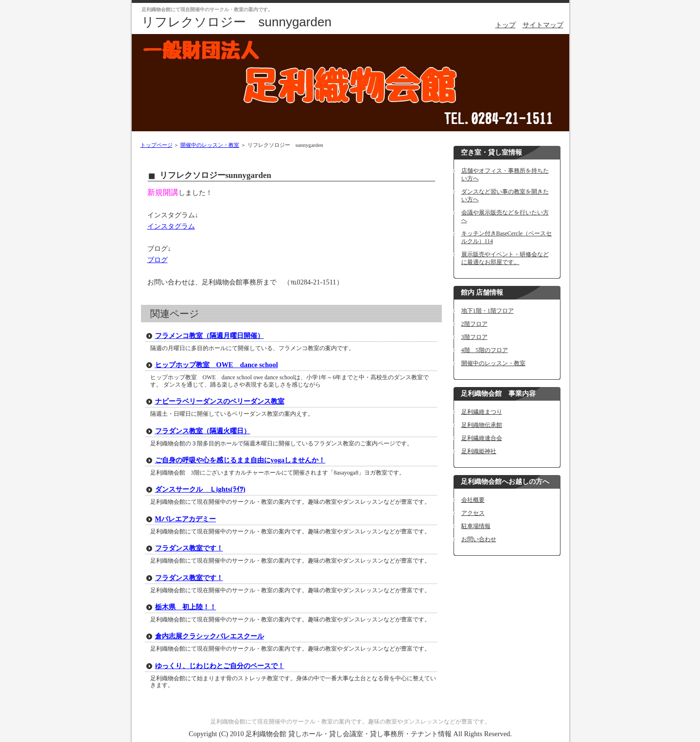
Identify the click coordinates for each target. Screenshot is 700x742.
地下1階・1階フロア (488, 311)
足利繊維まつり (482, 412)
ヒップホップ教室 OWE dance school (217, 365)
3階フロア (474, 337)
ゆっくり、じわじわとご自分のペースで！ (220, 666)
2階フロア (474, 324)
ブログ (157, 260)
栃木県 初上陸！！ (186, 607)
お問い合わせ (479, 539)
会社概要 (473, 500)
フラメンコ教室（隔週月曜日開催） (210, 336)
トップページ (157, 145)
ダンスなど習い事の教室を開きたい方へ (505, 195)
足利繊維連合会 (482, 438)
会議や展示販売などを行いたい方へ (505, 216)
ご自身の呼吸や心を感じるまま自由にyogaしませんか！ (240, 460)
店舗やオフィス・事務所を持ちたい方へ (505, 175)
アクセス (473, 513)
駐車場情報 (476, 526)
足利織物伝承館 (482, 425)
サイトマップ (543, 25)
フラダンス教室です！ (189, 548)
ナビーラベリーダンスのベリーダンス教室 (220, 401)
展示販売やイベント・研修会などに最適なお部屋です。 (505, 258)
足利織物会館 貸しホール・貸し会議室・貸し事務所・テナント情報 (349, 734)
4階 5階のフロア (485, 350)
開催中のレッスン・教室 (210, 145)
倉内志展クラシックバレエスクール (210, 636)
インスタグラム (171, 226)
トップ (506, 25)
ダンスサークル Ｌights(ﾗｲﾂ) (200, 489)
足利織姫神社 (479, 451)
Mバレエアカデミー (186, 519)
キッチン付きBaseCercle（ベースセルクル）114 (507, 237)
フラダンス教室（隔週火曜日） (203, 431)
